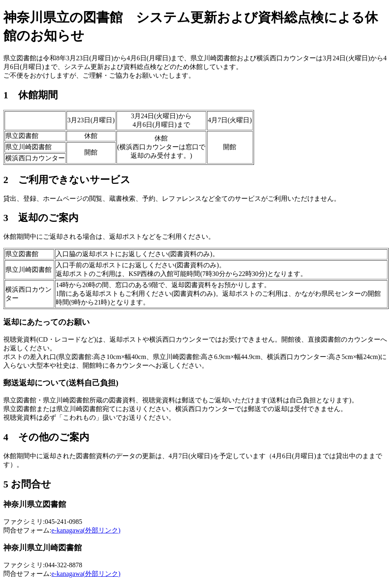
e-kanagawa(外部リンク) (86, 530)
